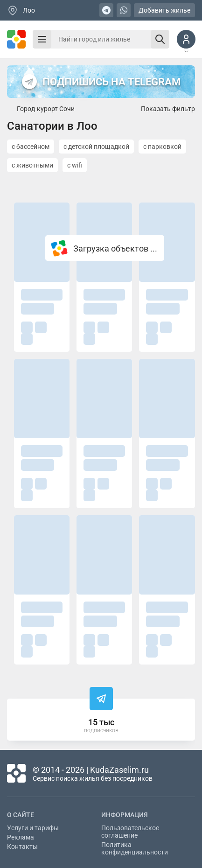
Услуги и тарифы (33, 828)
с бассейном (31, 147)
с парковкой (162, 147)
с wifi (75, 165)
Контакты (22, 847)
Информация (125, 815)
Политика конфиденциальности (135, 848)
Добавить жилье (164, 10)
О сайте (21, 815)
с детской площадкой (96, 147)
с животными (32, 165)
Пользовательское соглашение (130, 832)
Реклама (21, 837)
